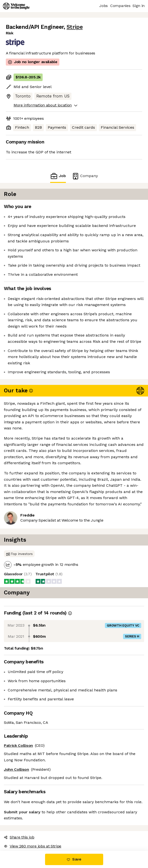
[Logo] (16, 6)
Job (58, 176)
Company (85, 176)
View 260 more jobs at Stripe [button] (33, 846)
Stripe (75, 27)
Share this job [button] (19, 837)
